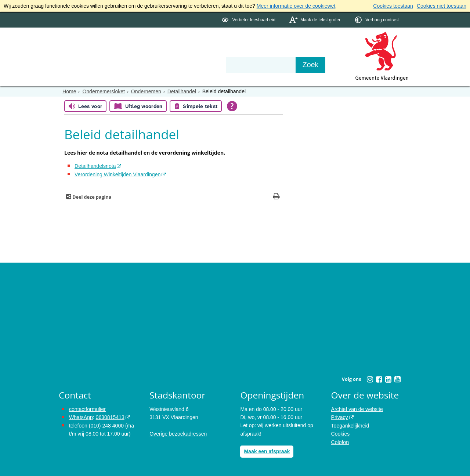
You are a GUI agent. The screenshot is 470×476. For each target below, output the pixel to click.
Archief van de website (357, 409)
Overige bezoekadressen (178, 433)
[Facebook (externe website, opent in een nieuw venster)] (379, 379)
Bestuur (127, 52)
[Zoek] (314, 65)
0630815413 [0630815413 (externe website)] (110, 417)
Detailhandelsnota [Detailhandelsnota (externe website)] (95, 166)
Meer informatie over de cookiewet (296, 6)
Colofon (340, 442)
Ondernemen (146, 91)
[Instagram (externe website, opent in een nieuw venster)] (370, 379)
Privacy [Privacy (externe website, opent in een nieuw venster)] (340, 417)
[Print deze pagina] (276, 197)
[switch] (249, 20)
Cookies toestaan (393, 6)
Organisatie (171, 52)
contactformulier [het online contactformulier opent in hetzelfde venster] (87, 409)
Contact (215, 52)
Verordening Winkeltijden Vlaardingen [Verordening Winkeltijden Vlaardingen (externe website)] (117, 174)
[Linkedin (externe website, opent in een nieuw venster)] (388, 379)
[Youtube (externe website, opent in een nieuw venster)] (397, 379)
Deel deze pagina (91, 197)
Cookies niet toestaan (442, 6)
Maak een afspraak (267, 451)
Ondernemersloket (103, 91)
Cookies (341, 433)
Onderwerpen (80, 52)
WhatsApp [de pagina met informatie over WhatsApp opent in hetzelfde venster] (81, 417)
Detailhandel (181, 91)
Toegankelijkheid (350, 425)
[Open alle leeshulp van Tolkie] (232, 106)
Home (69, 91)
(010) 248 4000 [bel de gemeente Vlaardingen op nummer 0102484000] (106, 425)
